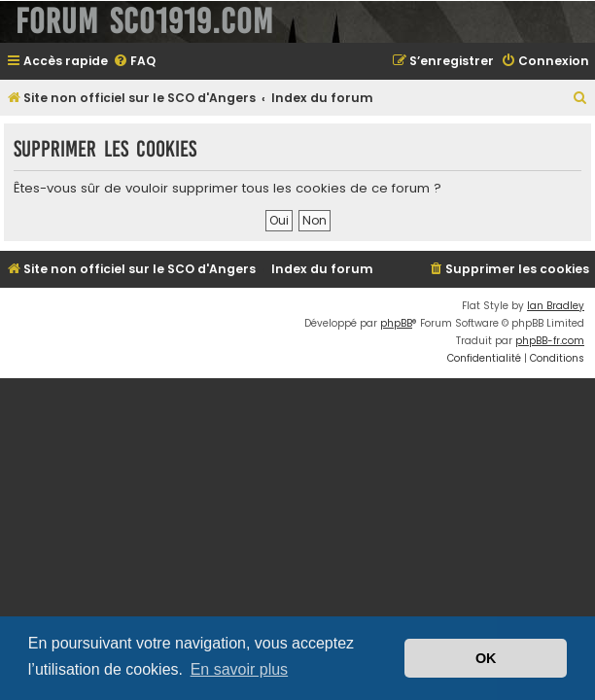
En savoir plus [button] (240, 669)
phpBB (396, 323)
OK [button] (486, 658)
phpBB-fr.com (550, 341)
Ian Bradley (556, 306)
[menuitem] (134, 62)
